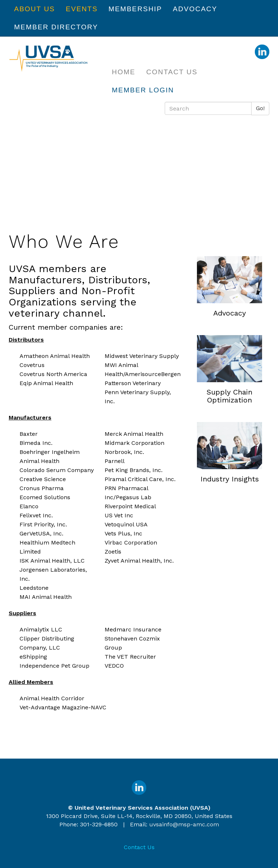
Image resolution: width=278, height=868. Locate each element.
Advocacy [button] (195, 9)
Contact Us (172, 72)
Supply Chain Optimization (229, 396)
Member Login (143, 90)
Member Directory (56, 27)
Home (124, 72)
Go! (260, 108)
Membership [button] (135, 9)
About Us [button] (35, 9)
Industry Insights (230, 479)
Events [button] (82, 9)
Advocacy (229, 313)
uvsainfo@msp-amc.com (184, 824)
